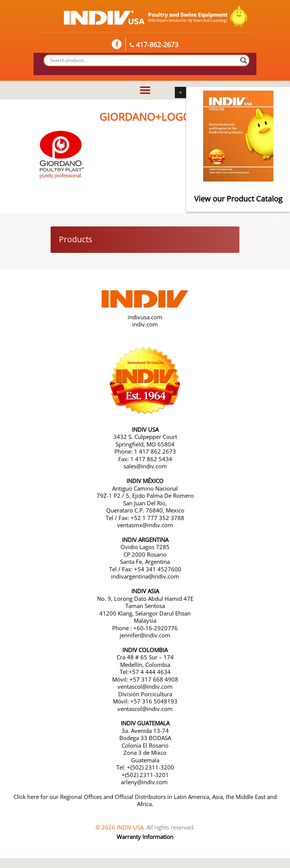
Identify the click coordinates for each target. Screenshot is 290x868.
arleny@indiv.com (145, 782)
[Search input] (143, 60)
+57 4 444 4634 (150, 672)
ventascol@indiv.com (145, 686)
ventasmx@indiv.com (145, 525)
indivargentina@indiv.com (145, 576)
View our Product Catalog (238, 199)
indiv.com (145, 324)
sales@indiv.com (145, 466)
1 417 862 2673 (155, 451)
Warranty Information (145, 837)
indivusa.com (145, 317)
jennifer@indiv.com (145, 635)
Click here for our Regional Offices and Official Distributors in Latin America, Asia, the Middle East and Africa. (145, 800)
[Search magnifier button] (244, 60)
